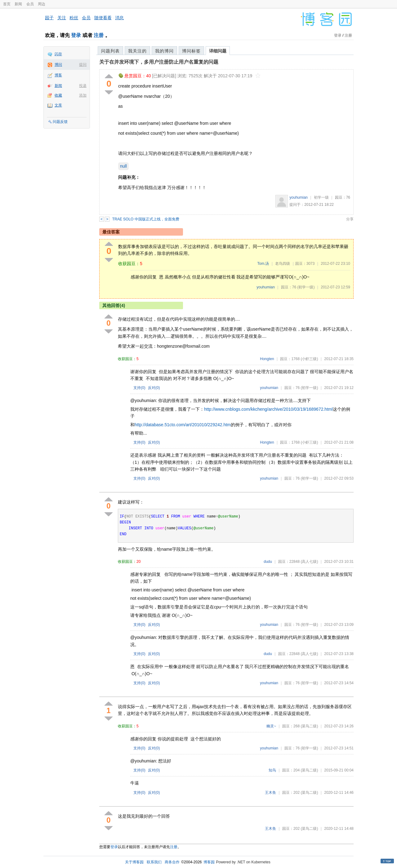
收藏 (58, 95)
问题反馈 (60, 122)
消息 (119, 18)
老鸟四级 (283, 264)
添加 (83, 95)
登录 (76, 35)
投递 (83, 86)
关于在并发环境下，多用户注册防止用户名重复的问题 (159, 62)
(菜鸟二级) (309, 726)
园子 (49, 18)
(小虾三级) (309, 359)
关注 (62, 18)
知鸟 (272, 770)
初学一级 (321, 197)
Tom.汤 (263, 264)
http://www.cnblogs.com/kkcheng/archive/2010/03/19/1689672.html (268, 409)
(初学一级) (306, 287)
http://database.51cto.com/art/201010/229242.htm (183, 425)
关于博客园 (134, 862)
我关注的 (137, 51)
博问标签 (191, 51)
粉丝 (74, 18)
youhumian (299, 197)
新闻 (18, 4)
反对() (154, 388)
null (123, 166)
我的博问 (164, 51)
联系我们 (154, 862)
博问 (58, 65)
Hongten (267, 359)
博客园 (209, 862)
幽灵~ (271, 726)
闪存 (58, 54)
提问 (83, 65)
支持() (139, 388)
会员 (30, 4)
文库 (58, 105)
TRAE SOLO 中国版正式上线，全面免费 (146, 219)
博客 (58, 75)
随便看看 (103, 18)
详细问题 (218, 51)
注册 (99, 35)
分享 (350, 219)
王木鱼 (270, 793)
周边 (42, 4)
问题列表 (110, 51)
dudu (268, 562)
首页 (7, 4)
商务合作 (172, 862)
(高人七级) (309, 562)
